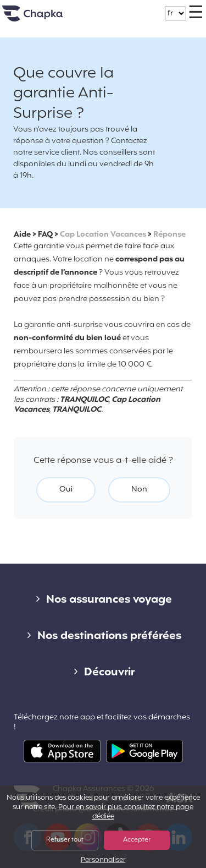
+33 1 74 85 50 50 (114, 8)
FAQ (45, 235)
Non (139, 490)
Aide (22, 235)
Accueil (46, 18)
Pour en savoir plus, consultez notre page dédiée (126, 812)
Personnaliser (103, 861)
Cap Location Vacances (103, 235)
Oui (66, 490)
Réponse (169, 235)
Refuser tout (65, 840)
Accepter (137, 840)
